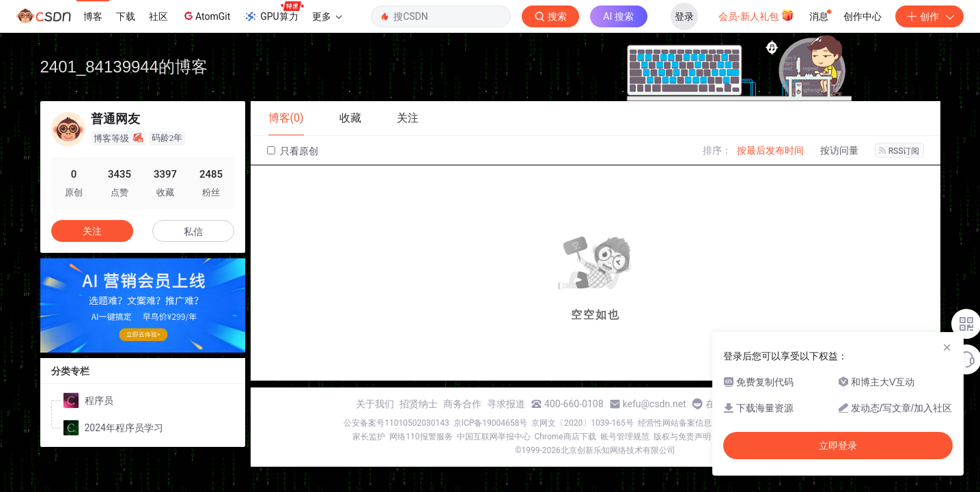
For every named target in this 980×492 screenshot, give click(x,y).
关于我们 (375, 404)
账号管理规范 (625, 437)
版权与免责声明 (682, 437)
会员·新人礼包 (756, 15)
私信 (193, 232)
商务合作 (462, 404)
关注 (92, 231)
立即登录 (838, 446)
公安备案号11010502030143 (396, 423)
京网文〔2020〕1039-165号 (583, 423)
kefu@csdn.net (655, 404)
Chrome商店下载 (565, 437)
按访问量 (839, 150)
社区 (158, 16)
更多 (327, 16)
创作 (929, 16)
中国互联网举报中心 (494, 437)
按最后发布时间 (770, 150)
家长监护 (369, 437)
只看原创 (293, 151)
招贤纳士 (419, 404)
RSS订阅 (899, 151)
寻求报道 (506, 404)
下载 (126, 16)
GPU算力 (274, 12)
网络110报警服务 (421, 437)
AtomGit (206, 16)
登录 (684, 16)
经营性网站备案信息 (675, 423)
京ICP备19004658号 (491, 423)
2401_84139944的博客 (124, 67)
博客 (93, 16)
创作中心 (863, 16)
